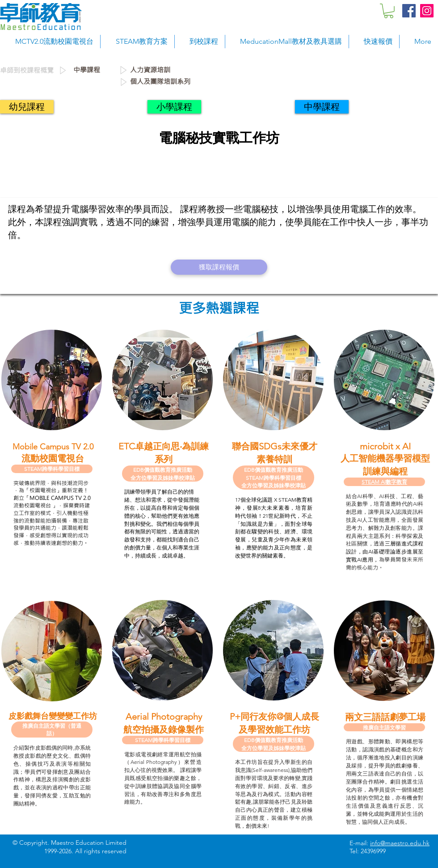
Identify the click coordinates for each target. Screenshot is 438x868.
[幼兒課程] (27, 107)
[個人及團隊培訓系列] (281, 82)
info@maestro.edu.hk (400, 843)
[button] (389, 11)
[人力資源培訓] (192, 70)
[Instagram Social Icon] (427, 11)
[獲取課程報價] (219, 267)
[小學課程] (174, 107)
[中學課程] (96, 70)
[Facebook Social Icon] (409, 11)
